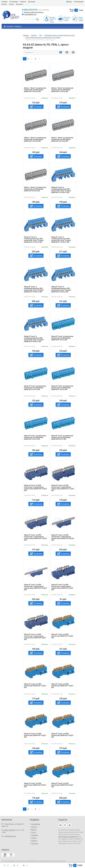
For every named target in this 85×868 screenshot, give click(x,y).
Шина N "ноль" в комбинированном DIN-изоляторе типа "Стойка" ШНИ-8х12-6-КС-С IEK (61, 289)
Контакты (19, 4)
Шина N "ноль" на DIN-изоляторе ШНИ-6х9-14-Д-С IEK (62, 686)
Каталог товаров (13, 26)
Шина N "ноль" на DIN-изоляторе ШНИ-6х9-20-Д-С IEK (35, 785)
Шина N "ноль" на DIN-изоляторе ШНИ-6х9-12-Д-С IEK (35, 686)
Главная (4, 2)
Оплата (4, 4)
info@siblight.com (30, 14)
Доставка (32, 2)
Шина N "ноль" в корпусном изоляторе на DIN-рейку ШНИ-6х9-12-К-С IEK (35, 388)
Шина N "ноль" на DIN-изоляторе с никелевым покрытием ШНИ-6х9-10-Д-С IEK (35, 488)
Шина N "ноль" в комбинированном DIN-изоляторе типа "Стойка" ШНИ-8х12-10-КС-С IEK (61, 190)
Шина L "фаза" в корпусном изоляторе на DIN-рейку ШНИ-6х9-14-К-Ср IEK (35, 139)
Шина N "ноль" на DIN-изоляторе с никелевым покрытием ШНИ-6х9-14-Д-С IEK (35, 537)
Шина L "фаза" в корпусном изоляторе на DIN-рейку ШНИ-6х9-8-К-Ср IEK (35, 189)
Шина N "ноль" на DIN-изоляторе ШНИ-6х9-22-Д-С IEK (62, 785)
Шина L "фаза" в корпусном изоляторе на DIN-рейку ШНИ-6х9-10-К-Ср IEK (35, 90)
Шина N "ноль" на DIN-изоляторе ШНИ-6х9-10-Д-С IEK (62, 636)
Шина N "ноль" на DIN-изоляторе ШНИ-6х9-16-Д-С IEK (35, 735)
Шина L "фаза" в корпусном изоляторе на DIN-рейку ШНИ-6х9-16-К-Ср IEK (62, 139)
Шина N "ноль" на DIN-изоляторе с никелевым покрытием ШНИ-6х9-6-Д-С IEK (62, 587)
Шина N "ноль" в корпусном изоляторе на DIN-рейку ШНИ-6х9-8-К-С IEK (62, 437)
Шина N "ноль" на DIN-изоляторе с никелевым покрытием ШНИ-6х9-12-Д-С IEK (63, 488)
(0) (30, 98)
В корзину (38, 107)
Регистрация (79, 2)
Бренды (34, 830)
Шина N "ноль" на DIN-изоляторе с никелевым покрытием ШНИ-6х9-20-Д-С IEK (63, 537)
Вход (69, 2)
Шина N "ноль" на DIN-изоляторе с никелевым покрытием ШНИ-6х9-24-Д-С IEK (35, 587)
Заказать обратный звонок (34, 12)
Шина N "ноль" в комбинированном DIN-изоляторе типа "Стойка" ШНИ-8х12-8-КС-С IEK (34, 339)
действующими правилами (68, 837)
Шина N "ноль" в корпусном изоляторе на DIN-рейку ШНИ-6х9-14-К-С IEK (62, 388)
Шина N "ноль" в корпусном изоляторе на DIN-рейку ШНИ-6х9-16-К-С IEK (35, 437)
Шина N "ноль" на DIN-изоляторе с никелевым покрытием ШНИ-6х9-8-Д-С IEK (35, 637)
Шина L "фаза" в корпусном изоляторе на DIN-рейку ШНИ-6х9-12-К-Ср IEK (62, 90)
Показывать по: (29, 52)
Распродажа (36, 824)
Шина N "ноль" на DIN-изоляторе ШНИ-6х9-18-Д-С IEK (62, 735)
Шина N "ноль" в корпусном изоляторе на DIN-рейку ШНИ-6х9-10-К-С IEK (62, 338)
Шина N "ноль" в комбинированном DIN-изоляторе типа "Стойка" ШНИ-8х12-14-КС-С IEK (61, 240)
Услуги (11, 4)
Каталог (34, 827)
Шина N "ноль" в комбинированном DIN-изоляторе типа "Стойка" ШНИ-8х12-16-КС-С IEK (34, 289)
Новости (23, 2)
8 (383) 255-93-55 (30, 10)
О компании (14, 2)
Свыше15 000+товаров (81, 19)
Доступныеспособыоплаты (67, 19)
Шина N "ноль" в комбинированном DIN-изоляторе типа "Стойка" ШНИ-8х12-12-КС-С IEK (34, 240)
